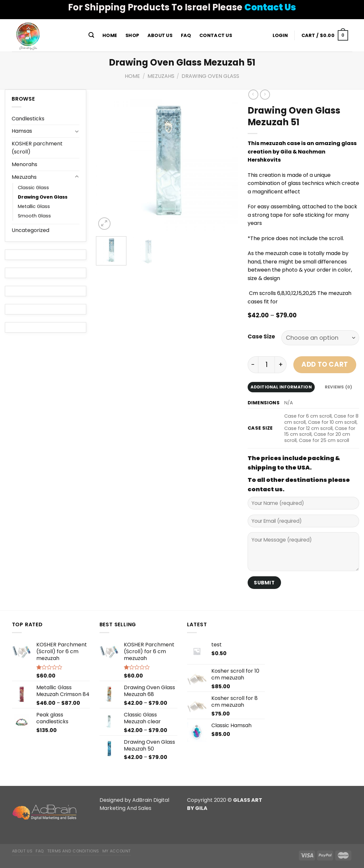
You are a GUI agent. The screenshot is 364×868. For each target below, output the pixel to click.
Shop (132, 35)
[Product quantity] (266, 365)
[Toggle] (77, 131)
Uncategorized (30, 230)
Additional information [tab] (281, 387)
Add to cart (325, 364)
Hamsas (22, 131)
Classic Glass (33, 188)
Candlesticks (28, 119)
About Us (160, 35)
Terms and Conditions (73, 851)
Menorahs (24, 164)
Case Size (261, 337)
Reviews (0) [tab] (339, 387)
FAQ (186, 35)
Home (110, 35)
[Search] (92, 35)
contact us (265, 489)
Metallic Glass (34, 206)
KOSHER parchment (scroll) (37, 148)
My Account (117, 851)
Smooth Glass (34, 216)
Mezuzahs (161, 76)
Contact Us (216, 35)
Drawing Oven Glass (210, 76)
